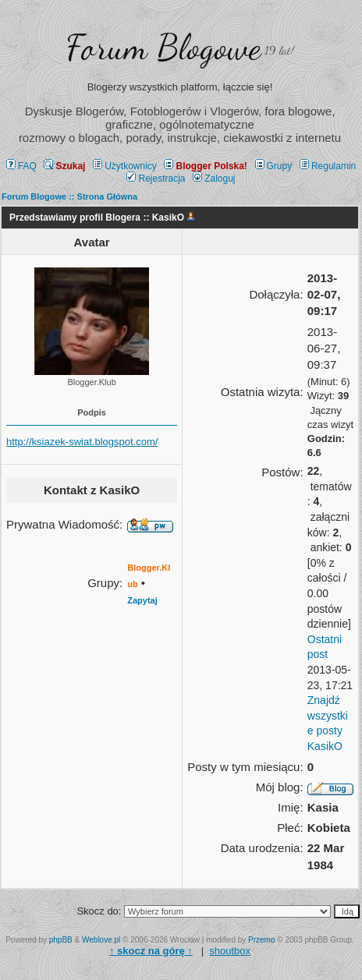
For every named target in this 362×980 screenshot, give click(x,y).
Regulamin (328, 166)
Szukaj (64, 166)
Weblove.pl (101, 940)
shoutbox (230, 951)
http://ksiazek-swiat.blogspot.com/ (82, 442)
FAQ (21, 166)
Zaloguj (214, 179)
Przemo (261, 940)
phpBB (61, 940)
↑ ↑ (151, 951)
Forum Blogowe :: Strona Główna (69, 196)
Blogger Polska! (205, 166)
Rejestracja (156, 179)
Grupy (274, 166)
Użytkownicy (125, 166)
